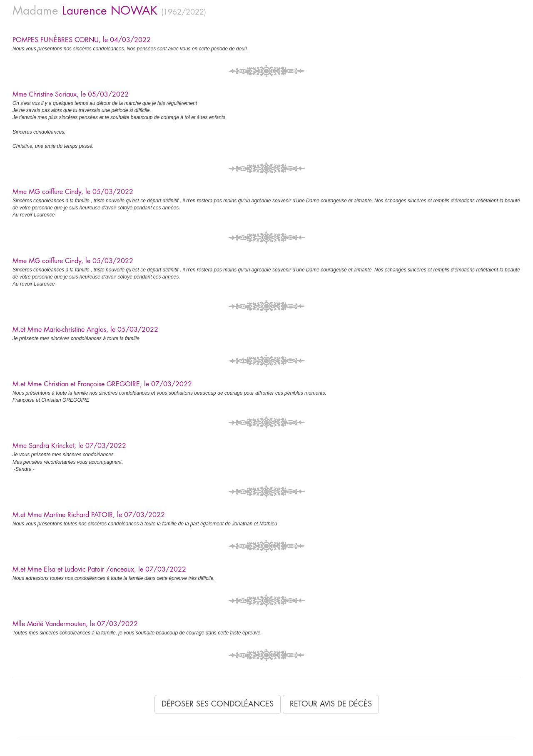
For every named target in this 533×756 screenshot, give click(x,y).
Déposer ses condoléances (218, 704)
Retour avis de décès (331, 704)
